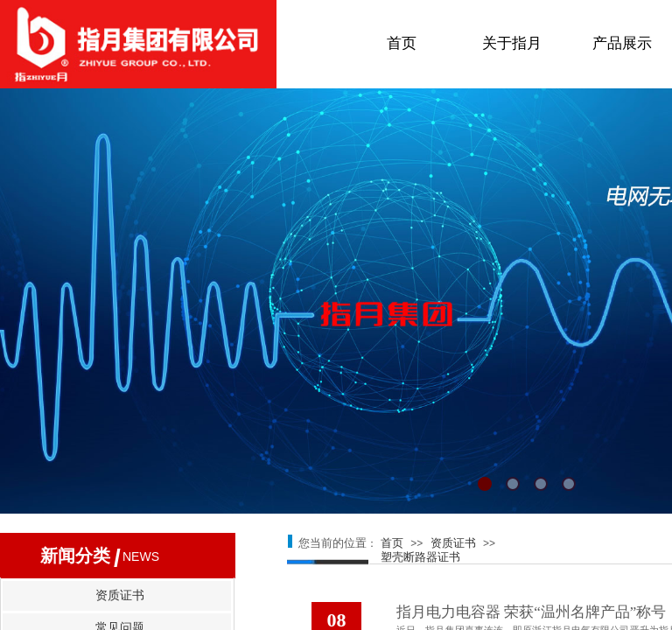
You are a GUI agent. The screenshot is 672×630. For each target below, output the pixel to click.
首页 (402, 43)
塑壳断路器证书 (420, 557)
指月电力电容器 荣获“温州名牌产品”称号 (531, 612)
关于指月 (512, 43)
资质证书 (453, 543)
